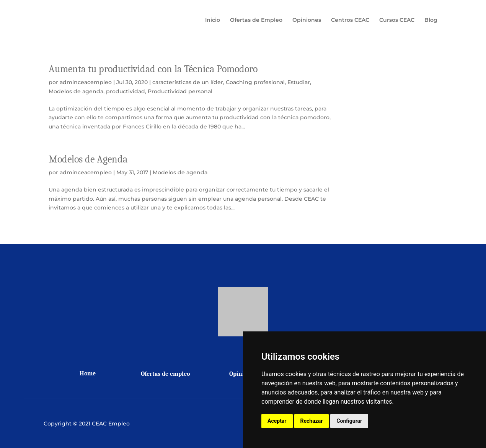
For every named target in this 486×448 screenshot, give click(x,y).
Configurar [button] (349, 421)
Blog (431, 20)
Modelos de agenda (76, 91)
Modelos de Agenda (88, 159)
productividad (126, 91)
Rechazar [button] (312, 421)
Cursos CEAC (397, 20)
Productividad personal (180, 91)
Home (88, 373)
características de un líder (188, 82)
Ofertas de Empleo (256, 20)
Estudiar (299, 82)
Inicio (213, 20)
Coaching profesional (255, 82)
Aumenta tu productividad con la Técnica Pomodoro (153, 69)
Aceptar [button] (277, 421)
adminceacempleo (86, 82)
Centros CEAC (350, 20)
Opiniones (307, 20)
